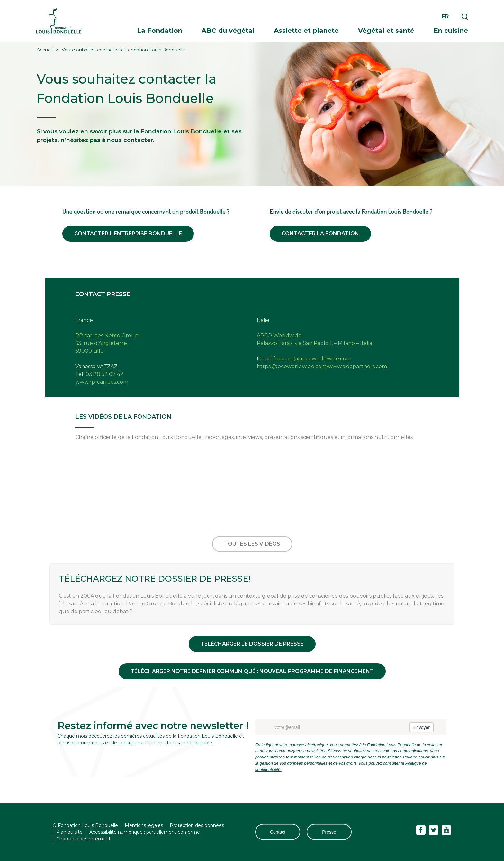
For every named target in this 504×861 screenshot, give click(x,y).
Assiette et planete (306, 31)
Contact (278, 832)
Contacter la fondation (320, 234)
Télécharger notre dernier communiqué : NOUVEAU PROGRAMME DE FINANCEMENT (252, 671)
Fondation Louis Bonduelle (59, 21)
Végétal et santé (386, 31)
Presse (329, 832)
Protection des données (197, 825)
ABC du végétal (228, 31)
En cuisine (451, 31)
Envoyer (422, 727)
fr (445, 17)
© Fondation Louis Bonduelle (85, 825)
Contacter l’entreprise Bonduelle (128, 234)
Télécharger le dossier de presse (252, 644)
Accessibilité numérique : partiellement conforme (145, 832)
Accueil (45, 50)
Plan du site (69, 832)
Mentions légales (144, 825)
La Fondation (160, 31)
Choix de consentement (83, 838)
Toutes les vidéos (252, 544)
